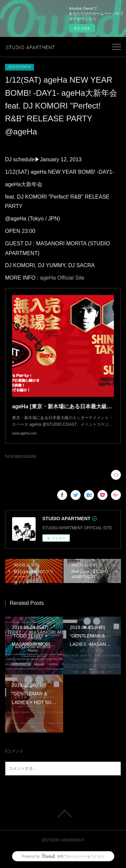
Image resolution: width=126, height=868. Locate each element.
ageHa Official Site (62, 278)
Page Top (63, 814)
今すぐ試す (82, 28)
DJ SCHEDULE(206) (21, 457)
